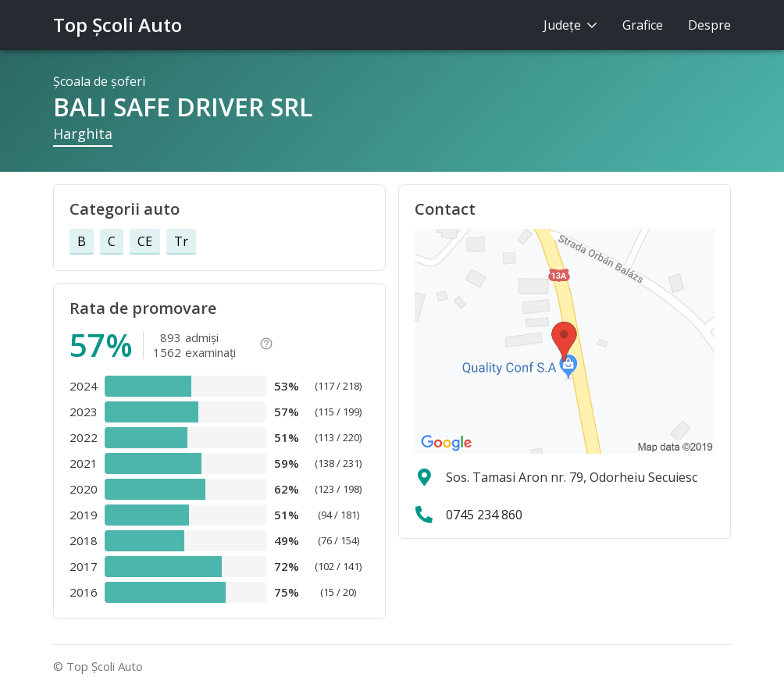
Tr (181, 241)
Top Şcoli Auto (118, 25)
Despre (709, 25)
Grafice (643, 25)
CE (145, 241)
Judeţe (570, 25)
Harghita (83, 134)
